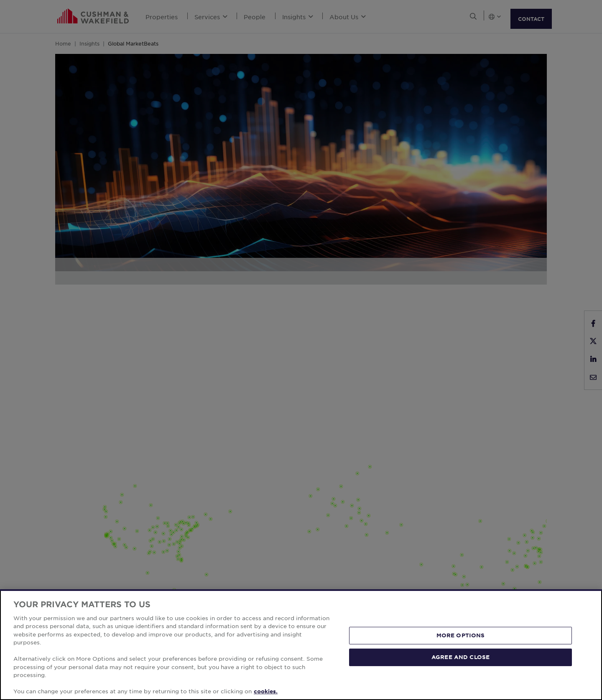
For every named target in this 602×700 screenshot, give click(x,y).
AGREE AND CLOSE (460, 657)
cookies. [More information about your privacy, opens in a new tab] (266, 691)
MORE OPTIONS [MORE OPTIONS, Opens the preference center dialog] (461, 635)
